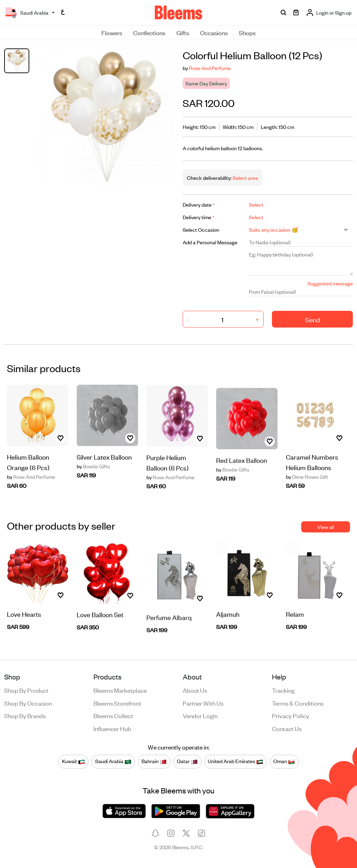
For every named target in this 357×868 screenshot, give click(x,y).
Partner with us (203, 703)
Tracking (283, 690)
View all (326, 527)
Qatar (187, 761)
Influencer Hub (112, 728)
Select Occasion (201, 229)
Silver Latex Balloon (104, 459)
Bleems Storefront (117, 703)
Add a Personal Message (210, 242)
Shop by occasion (28, 703)
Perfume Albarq (169, 628)
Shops (247, 32)
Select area (245, 178)
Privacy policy (291, 715)
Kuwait (74, 761)
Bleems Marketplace (120, 690)
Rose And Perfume (210, 68)
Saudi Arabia (113, 761)
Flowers (112, 32)
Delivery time (199, 217)
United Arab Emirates (236, 761)
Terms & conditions (298, 703)
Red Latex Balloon (242, 471)
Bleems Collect (113, 715)
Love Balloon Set (100, 624)
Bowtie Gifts (93, 469)
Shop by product (26, 690)
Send (313, 319)
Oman (284, 761)
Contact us (287, 728)
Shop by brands (25, 715)
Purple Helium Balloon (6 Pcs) (168, 472)
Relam (295, 617)
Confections (149, 32)
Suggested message (330, 283)
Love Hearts (24, 617)
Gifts (183, 32)
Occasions (214, 32)
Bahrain (154, 761)
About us (195, 690)
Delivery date (199, 204)
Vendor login (200, 715)
